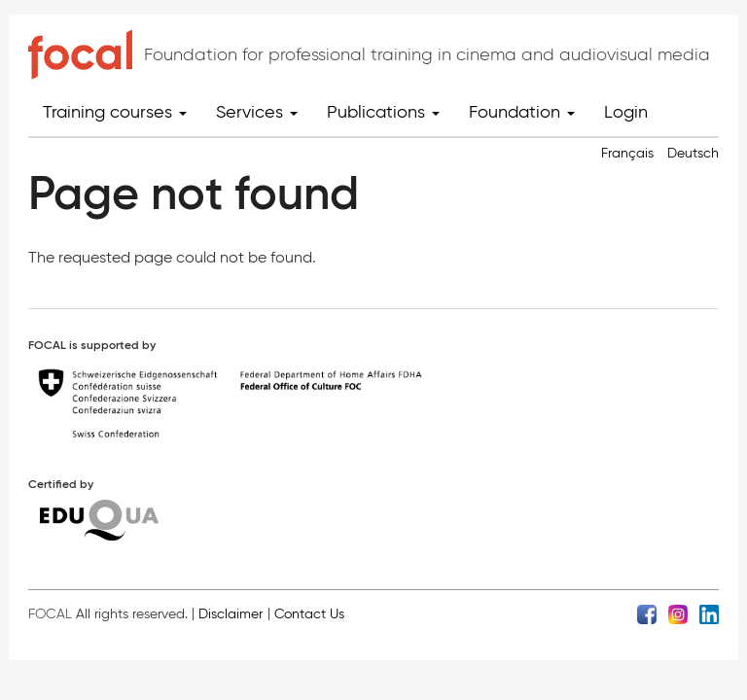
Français (627, 153)
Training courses (115, 112)
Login (626, 112)
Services (257, 112)
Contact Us (309, 614)
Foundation (522, 112)
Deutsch (693, 153)
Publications (383, 112)
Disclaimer (231, 614)
